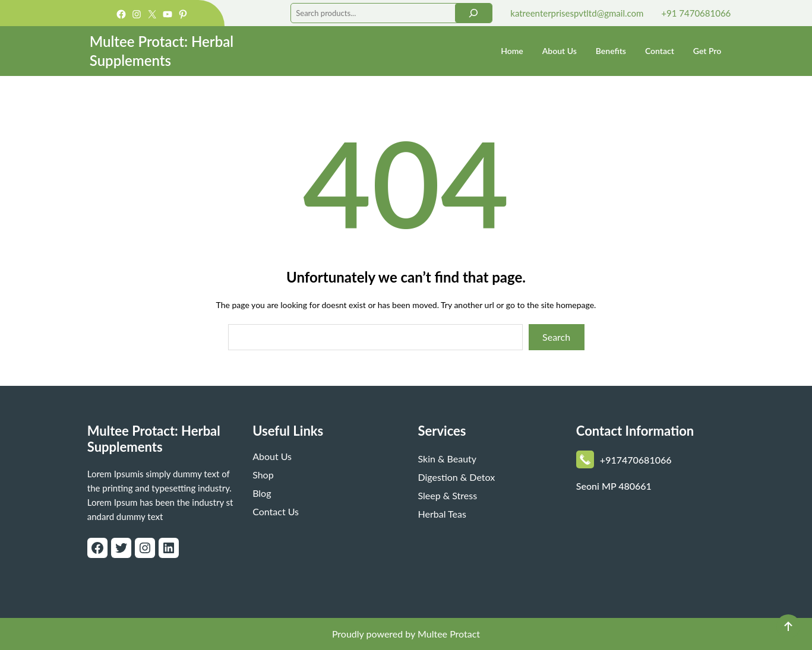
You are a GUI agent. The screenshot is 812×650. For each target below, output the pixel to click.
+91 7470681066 (696, 13)
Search (556, 337)
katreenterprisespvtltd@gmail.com (577, 13)
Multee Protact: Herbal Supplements (154, 439)
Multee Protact (449, 634)
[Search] (473, 13)
